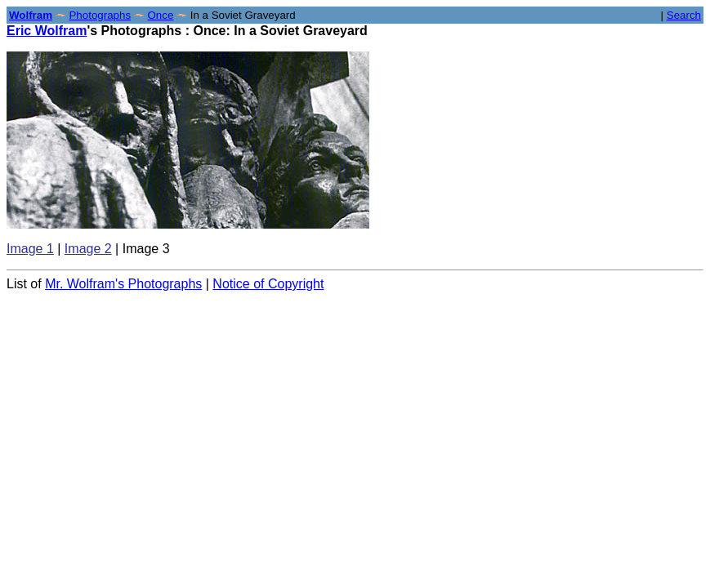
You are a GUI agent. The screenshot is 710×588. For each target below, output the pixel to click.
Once (160, 15)
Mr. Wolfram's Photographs (123, 284)
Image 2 (88, 249)
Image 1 (30, 249)
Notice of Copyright (268, 284)
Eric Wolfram (47, 31)
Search (684, 15)
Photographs (100, 15)
